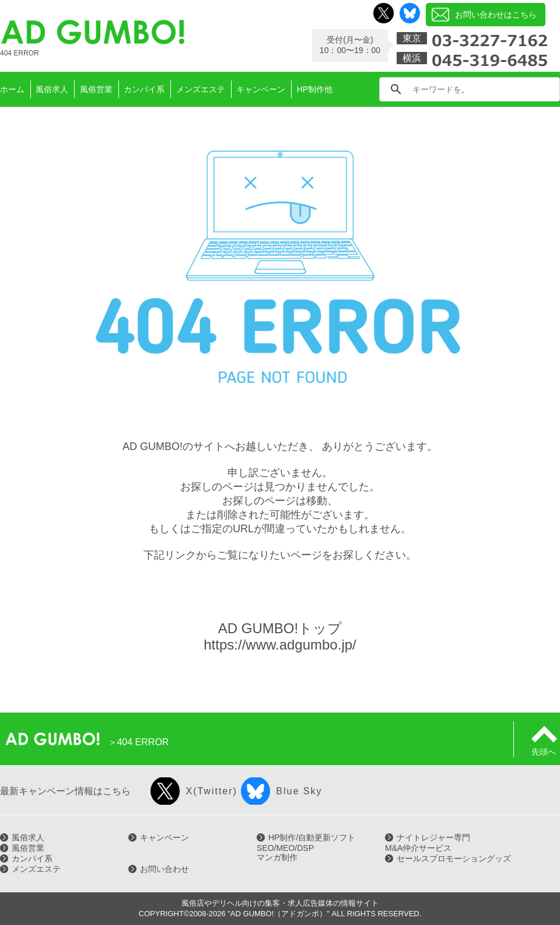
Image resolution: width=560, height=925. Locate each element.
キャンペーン (164, 837)
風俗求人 (28, 837)
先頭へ (544, 747)
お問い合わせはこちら (496, 15)
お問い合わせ (164, 869)
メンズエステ (36, 869)
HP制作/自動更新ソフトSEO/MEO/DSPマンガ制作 (306, 847)
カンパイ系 (32, 858)
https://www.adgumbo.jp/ (280, 645)
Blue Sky (299, 791)
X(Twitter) (211, 791)
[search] (438, 89)
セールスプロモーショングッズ (454, 858)
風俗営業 (28, 848)
